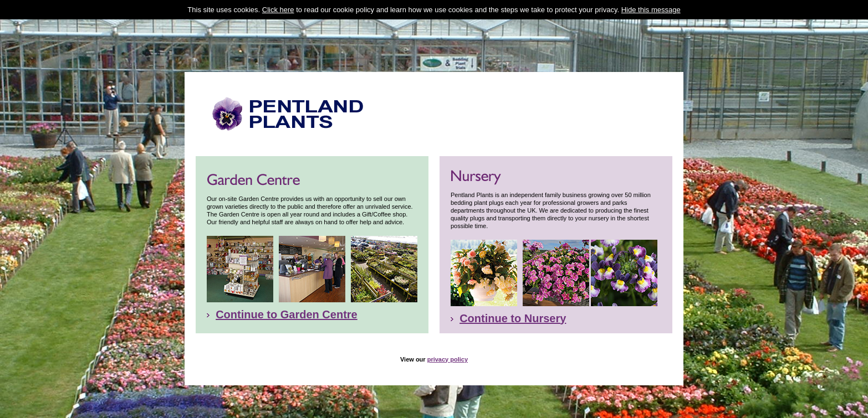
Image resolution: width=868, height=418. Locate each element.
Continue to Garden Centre (287, 305)
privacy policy (448, 349)
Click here (278, 10)
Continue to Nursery (513, 308)
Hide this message (651, 10)
